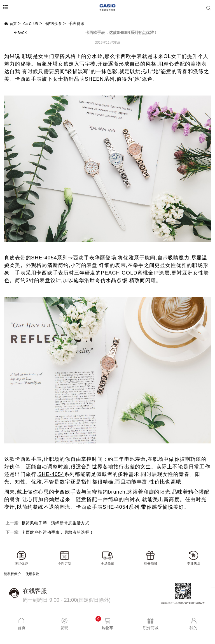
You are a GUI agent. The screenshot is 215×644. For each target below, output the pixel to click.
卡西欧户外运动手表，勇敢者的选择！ (58, 532)
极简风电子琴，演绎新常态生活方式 (56, 523)
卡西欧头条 (53, 24)
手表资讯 (76, 24)
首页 (10, 24)
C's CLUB (31, 24)
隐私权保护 (12, 574)
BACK (20, 33)
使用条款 (32, 574)
